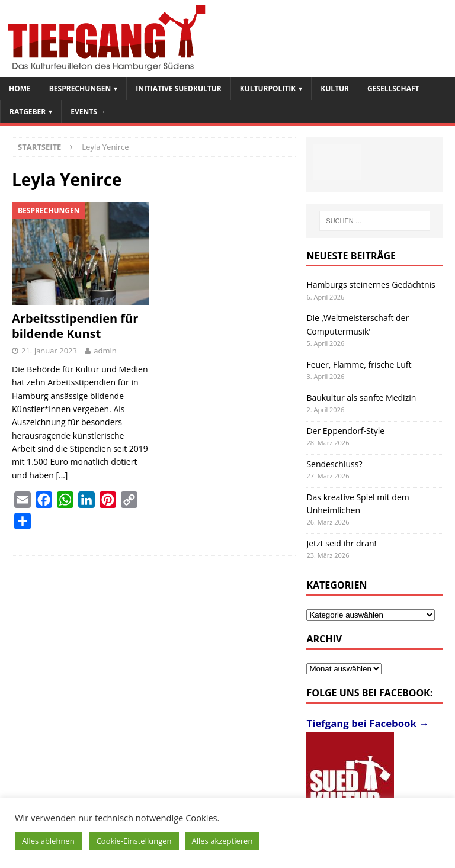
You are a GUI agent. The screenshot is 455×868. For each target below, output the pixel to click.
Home (20, 89)
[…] (62, 475)
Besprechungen (80, 89)
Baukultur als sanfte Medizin (361, 398)
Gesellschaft (393, 89)
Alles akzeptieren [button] (222, 841)
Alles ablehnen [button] (48, 841)
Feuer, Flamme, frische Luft (359, 364)
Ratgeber (28, 112)
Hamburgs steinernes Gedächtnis (371, 284)
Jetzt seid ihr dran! (341, 543)
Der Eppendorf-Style (345, 431)
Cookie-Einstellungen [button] (134, 841)
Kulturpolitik (268, 89)
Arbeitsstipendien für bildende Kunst (75, 326)
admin (105, 351)
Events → (88, 112)
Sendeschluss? (334, 464)
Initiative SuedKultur (179, 89)
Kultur (335, 89)
